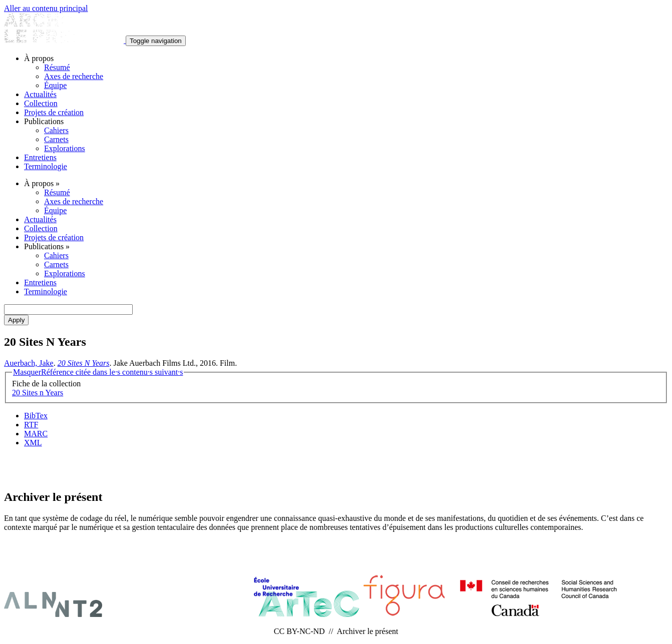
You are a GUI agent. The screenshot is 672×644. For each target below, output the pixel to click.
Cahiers (56, 130)
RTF (31, 425)
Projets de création (54, 112)
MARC (36, 434)
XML (33, 443)
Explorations (65, 148)
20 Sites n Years (38, 393)
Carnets (56, 139)
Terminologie (46, 166)
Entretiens (40, 157)
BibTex (36, 416)
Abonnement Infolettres (336, 468)
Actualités (40, 94)
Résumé (57, 67)
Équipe (55, 85)
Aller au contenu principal (46, 8)
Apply (16, 320)
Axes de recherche (74, 76)
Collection (41, 103)
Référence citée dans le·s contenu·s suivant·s (98, 372)
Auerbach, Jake (29, 363)
